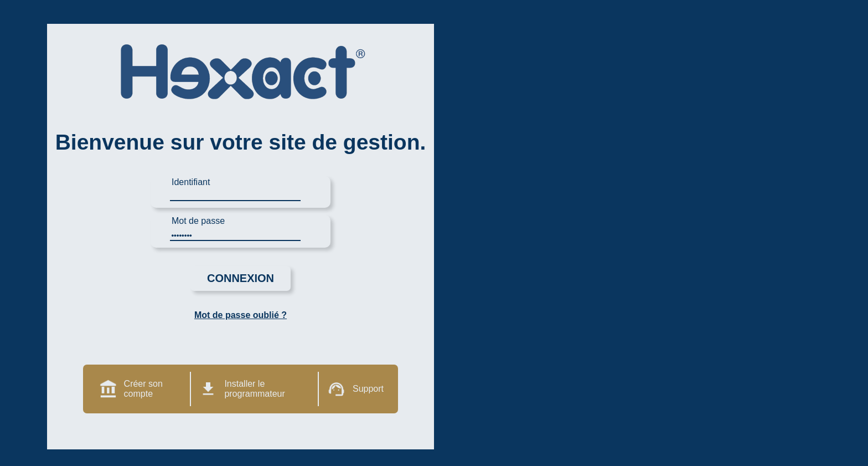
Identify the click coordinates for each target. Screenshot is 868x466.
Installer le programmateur (254, 389)
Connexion (241, 278)
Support (368, 389)
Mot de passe (198, 221)
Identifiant (191, 182)
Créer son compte (143, 389)
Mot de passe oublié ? (241, 315)
